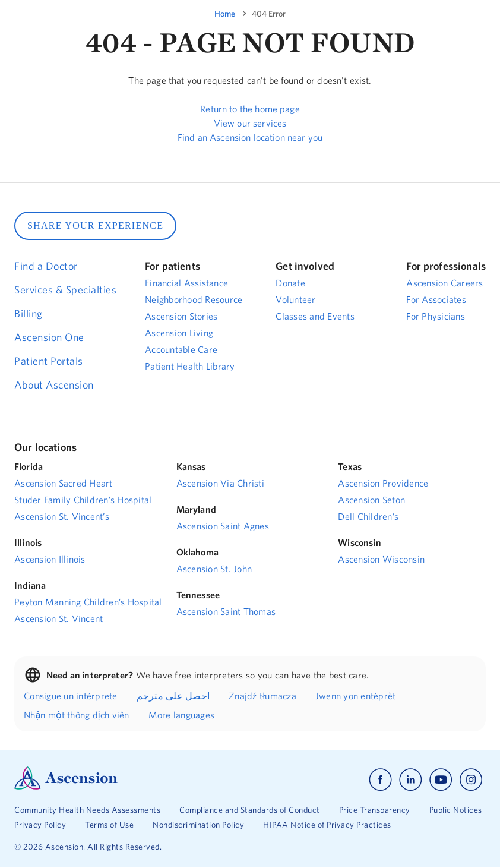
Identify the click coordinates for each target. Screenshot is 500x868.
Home (225, 14)
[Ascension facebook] (380, 780)
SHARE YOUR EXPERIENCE (95, 225)
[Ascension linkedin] (411, 780)
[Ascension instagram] (471, 780)
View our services (250, 123)
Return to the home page (250, 109)
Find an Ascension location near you (250, 137)
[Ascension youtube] (441, 780)
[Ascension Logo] (66, 787)
